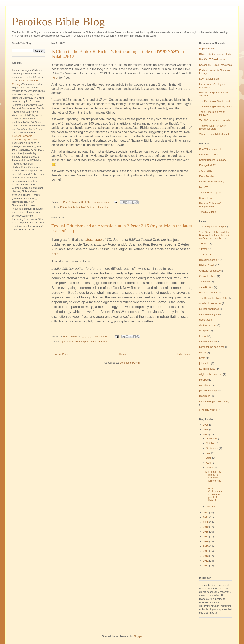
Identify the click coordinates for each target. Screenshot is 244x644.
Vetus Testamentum (98, 207)
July (209, 453)
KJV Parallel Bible (209, 79)
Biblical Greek (207, 265)
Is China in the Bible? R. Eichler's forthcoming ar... (213, 478)
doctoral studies (208, 325)
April (209, 463)
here (55, 78)
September (212, 448)
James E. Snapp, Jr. (210, 192)
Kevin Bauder (207, 176)
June (209, 458)
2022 (206, 512)
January (211, 506)
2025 (206, 425)
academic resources (210, 303)
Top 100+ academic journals (215, 120)
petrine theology (208, 391)
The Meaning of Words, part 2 (216, 106)
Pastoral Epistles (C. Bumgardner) (210, 205)
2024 (206, 429)
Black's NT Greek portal (212, 59)
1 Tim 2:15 (205, 254)
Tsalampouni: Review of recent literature (212, 127)
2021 (206, 517)
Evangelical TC (207, 165)
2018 (206, 532)
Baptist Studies (207, 48)
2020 (206, 522)
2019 (206, 527)
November (212, 439)
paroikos (204, 380)
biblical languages (209, 309)
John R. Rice (206, 287)
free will (203, 336)
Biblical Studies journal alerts (215, 54)
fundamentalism (208, 342)
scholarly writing (208, 410)
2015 (206, 546)
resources (205, 396)
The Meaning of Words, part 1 (216, 101)
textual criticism (98, 342)
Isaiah (71, 207)
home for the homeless (212, 347)
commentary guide (209, 314)
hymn (202, 358)
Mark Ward (205, 187)
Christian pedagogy (210, 271)
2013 (206, 556)
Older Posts (183, 354)
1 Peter (203, 249)
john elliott (205, 363)
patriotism (205, 385)
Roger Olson (206, 198)
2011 (206, 566)
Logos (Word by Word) (212, 182)
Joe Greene (206, 171)
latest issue (93, 240)
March (210, 468)
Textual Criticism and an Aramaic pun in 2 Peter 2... (214, 494)
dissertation (205, 320)
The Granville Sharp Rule (213, 298)
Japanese (205, 282)
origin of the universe (211, 374)
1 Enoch (204, 244)
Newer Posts (61, 354)
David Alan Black (209, 154)
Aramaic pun (81, 342)
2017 (206, 536)
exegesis (204, 331)
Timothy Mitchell (208, 212)
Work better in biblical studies (215, 134)
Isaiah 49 (81, 207)
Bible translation (208, 260)
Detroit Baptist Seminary (213, 160)
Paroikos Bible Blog (58, 22)
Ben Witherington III (210, 149)
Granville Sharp (208, 276)
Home (123, 354)
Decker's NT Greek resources (216, 65)
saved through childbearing (214, 401)
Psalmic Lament (208, 292)
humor (203, 352)
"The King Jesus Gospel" (213, 227)
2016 (206, 541)
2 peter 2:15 (67, 342)
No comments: (102, 202)
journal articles (207, 369)
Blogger (138, 636)
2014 (206, 551)
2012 (206, 561)
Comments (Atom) (130, 363)
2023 (206, 434)
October (211, 443)
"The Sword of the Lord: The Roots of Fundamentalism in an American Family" (215, 235)
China (63, 207)
